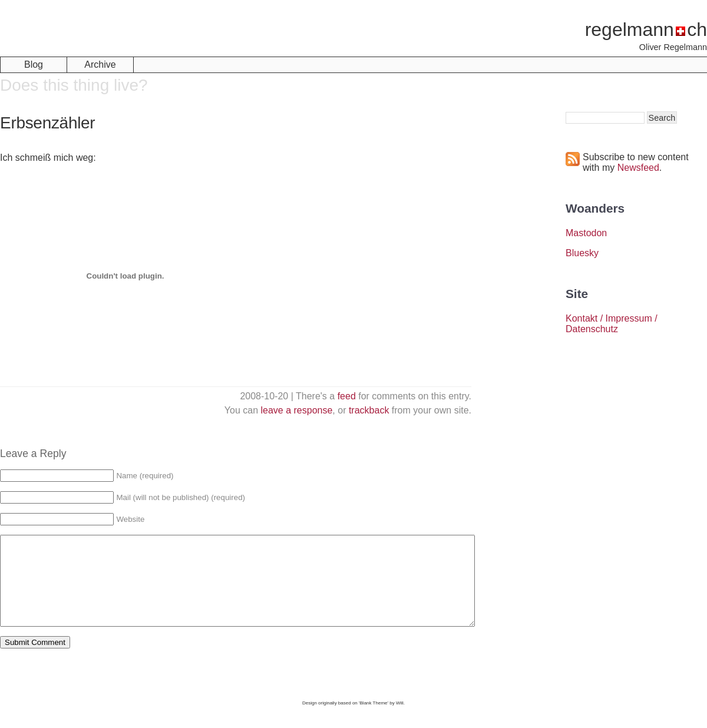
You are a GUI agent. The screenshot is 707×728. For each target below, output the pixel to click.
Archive (100, 64)
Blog (34, 64)
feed (347, 396)
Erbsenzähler (47, 123)
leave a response (297, 410)
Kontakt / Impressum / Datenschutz (612, 324)
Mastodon (586, 233)
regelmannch (646, 29)
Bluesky (582, 253)
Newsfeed (638, 168)
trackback (369, 410)
